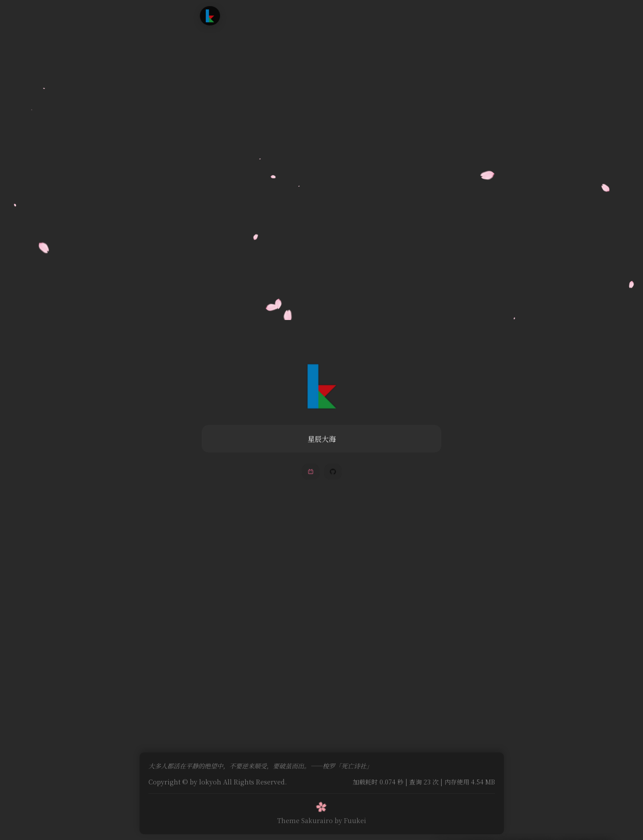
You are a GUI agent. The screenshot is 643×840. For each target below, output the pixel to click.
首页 (244, 15)
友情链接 (356, 15)
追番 (293, 15)
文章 (268, 15)
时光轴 (321, 15)
